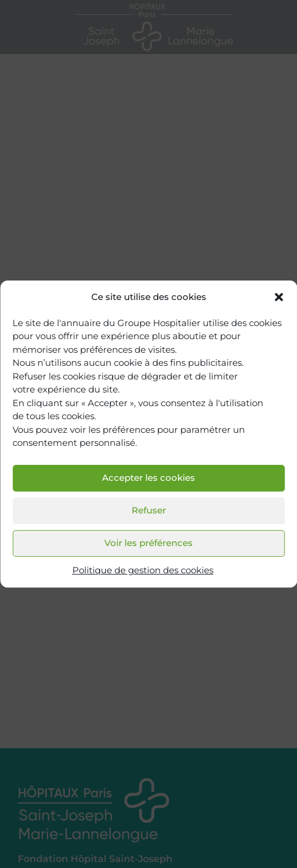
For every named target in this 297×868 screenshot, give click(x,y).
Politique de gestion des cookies (143, 570)
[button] (279, 298)
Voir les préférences (148, 543)
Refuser (149, 511)
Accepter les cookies (148, 478)
